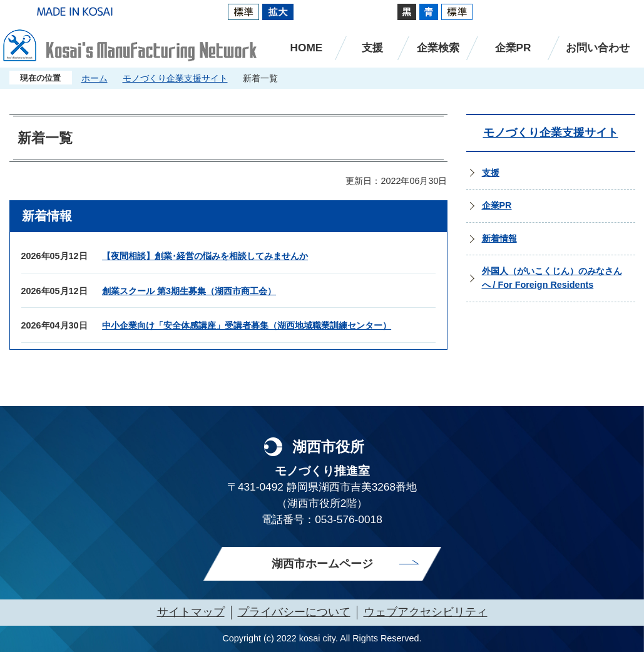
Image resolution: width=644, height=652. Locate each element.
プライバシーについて (294, 612)
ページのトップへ (609, 406)
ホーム (95, 78)
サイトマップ (191, 612)
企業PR (497, 205)
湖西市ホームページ (322, 564)
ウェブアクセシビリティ (426, 612)
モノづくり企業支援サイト (175, 78)
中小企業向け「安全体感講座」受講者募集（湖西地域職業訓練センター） (247, 325)
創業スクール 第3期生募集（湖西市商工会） (189, 291)
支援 (491, 173)
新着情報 (499, 238)
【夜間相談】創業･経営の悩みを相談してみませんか (205, 256)
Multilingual (563, 11)
